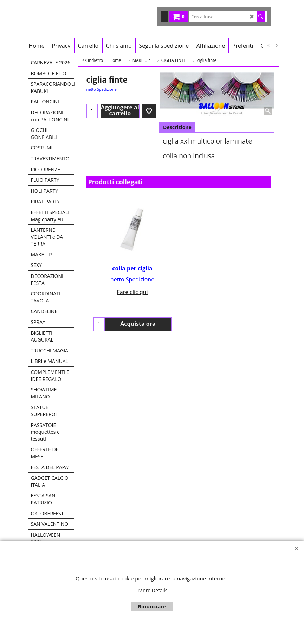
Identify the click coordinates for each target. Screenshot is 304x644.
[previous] (269, 46)
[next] (276, 46)
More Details (153, 590)
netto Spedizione (102, 89)
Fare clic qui (132, 292)
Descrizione (177, 127)
